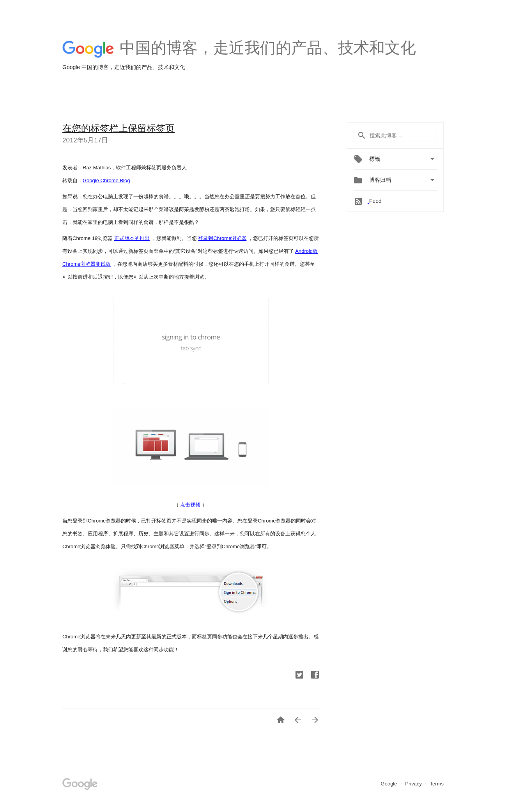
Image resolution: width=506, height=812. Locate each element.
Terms (437, 784)
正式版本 (124, 238)
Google (390, 784)
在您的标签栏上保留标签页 (119, 128)
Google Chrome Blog (106, 180)
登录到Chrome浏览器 (222, 238)
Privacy (414, 784)
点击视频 (190, 505)
